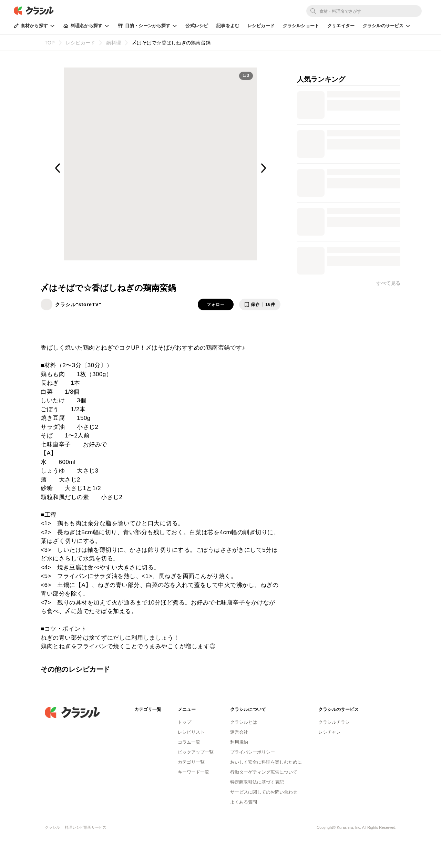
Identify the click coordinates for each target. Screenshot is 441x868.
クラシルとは (244, 722)
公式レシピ (197, 26)
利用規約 (239, 742)
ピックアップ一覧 (196, 752)
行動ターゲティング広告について (264, 772)
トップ (184, 722)
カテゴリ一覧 (191, 762)
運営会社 (239, 732)
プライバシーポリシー (253, 752)
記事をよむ (228, 26)
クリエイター (341, 26)
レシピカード (261, 26)
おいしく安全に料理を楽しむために (266, 762)
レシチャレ (330, 732)
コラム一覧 (189, 742)
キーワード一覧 (193, 772)
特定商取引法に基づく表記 (257, 782)
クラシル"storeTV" (78, 304)
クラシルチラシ (334, 722)
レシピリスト (191, 732)
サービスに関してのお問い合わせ (264, 792)
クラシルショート (301, 26)
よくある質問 (244, 802)
